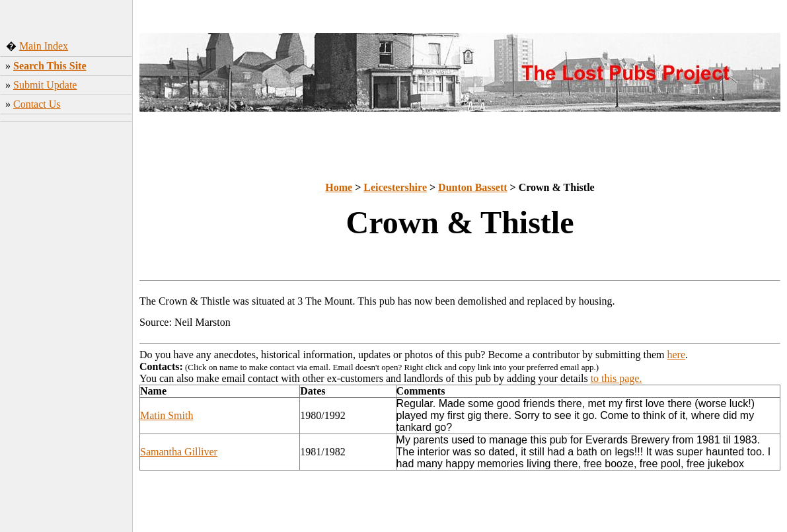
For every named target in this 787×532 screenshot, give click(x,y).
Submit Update (45, 85)
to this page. (617, 378)
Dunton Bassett (472, 187)
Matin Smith (167, 415)
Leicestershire (395, 187)
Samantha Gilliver (179, 452)
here (677, 355)
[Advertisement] (66, 334)
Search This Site (50, 66)
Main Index (44, 46)
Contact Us (37, 104)
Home (339, 187)
